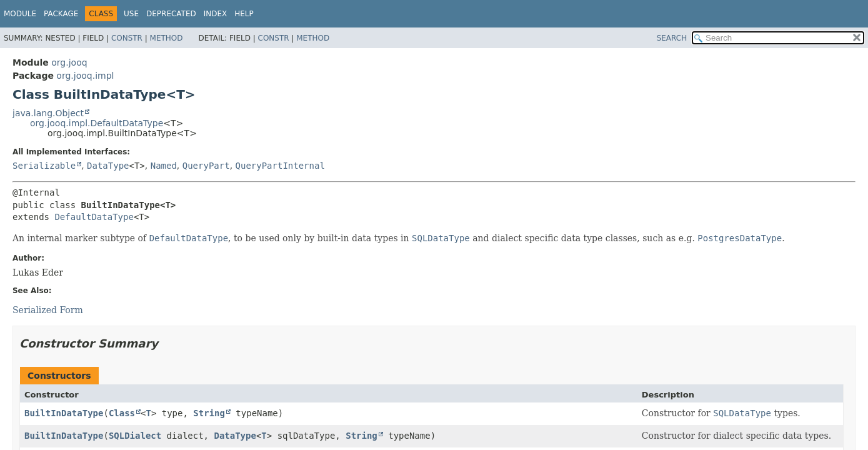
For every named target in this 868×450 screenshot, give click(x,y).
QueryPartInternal (280, 166)
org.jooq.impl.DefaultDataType (97, 123)
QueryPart (206, 166)
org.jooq (69, 62)
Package (61, 14)
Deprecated (171, 14)
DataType (108, 166)
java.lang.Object (48, 113)
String (209, 413)
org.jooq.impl (85, 76)
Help (244, 14)
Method (167, 38)
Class (122, 413)
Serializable (44, 166)
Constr (127, 38)
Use (131, 14)
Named (164, 166)
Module (20, 14)
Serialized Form (48, 310)
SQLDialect (135, 436)
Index (216, 14)
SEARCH (672, 38)
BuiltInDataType (64, 413)
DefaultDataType (94, 217)
